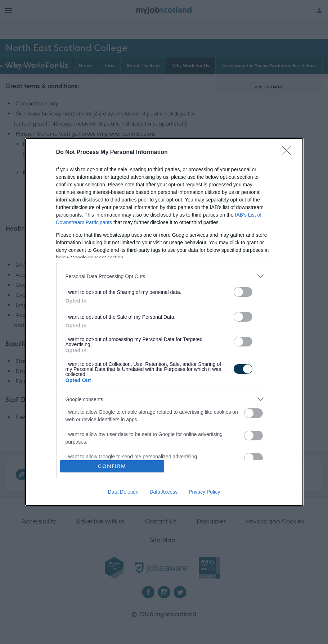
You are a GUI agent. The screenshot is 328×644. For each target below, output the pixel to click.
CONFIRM (112, 466)
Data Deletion (123, 492)
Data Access (163, 492)
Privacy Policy (204, 492)
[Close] (289, 153)
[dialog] (164, 322)
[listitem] (164, 276)
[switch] (243, 292)
